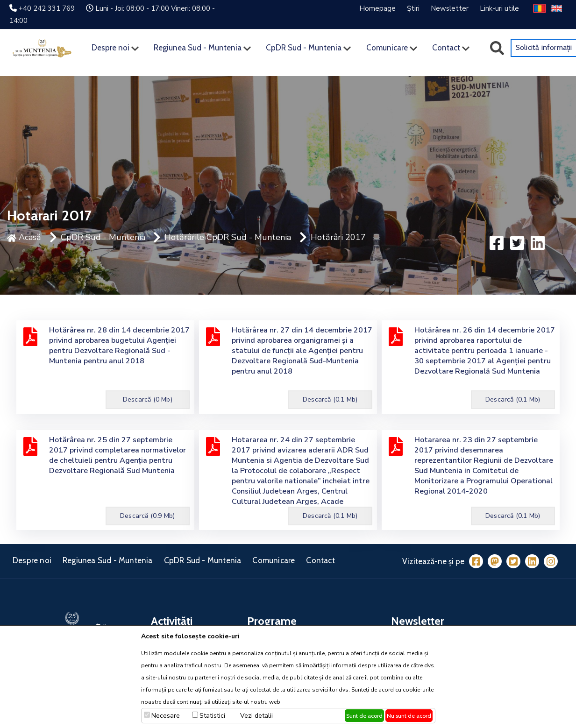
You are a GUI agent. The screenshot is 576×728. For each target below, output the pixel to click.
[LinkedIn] (532, 561)
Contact (446, 48)
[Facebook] (476, 561)
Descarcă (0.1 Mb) (330, 399)
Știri (413, 8)
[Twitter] (513, 561)
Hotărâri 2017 (338, 237)
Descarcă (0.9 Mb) (147, 516)
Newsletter (450, 8)
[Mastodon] (495, 561)
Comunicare (387, 48)
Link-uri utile (499, 8)
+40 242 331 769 (47, 8)
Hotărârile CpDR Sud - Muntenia (228, 237)
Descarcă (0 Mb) (148, 399)
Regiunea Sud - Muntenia (198, 48)
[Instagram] (551, 561)
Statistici (212, 716)
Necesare (166, 716)
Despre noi (110, 48)
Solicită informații (544, 47)
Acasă (24, 237)
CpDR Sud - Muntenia (304, 48)
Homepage (377, 8)
